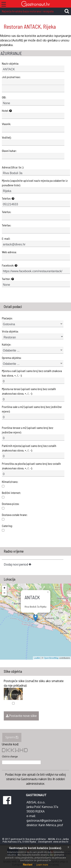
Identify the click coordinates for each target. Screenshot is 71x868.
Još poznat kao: (11, 77)
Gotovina (9, 324)
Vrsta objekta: (10, 331)
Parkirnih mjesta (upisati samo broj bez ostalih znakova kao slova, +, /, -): (29, 448)
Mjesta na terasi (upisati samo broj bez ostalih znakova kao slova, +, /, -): (29, 391)
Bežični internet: (11, 493)
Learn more (42, 865)
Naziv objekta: (10, 63)
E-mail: (6, 238)
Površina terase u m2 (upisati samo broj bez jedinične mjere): (28, 430)
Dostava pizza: (11, 504)
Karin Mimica (47, 825)
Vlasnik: (6, 124)
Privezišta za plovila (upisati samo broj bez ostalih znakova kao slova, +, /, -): (31, 466)
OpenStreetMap (51, 658)
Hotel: (7, 111)
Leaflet (37, 658)
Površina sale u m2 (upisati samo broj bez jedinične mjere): (32, 409)
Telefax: (7, 225)
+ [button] (4, 588)
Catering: (7, 526)
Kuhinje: (7, 344)
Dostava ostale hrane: (15, 515)
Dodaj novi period (18, 564)
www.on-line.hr (61, 842)
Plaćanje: (7, 318)
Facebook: (10, 265)
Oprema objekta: (12, 358)
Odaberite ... (11, 350)
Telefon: (8, 198)
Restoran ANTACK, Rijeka (30, 27)
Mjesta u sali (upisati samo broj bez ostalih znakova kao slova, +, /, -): (32, 373)
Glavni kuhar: (9, 151)
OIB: (4, 97)
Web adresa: (9, 252)
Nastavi (28, 865)
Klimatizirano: (10, 482)
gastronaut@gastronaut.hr (44, 820)
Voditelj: (7, 137)
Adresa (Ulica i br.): (13, 167)
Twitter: (8, 279)
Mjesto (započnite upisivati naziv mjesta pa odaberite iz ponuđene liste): (35, 183)
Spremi (12, 737)
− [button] (4, 593)
